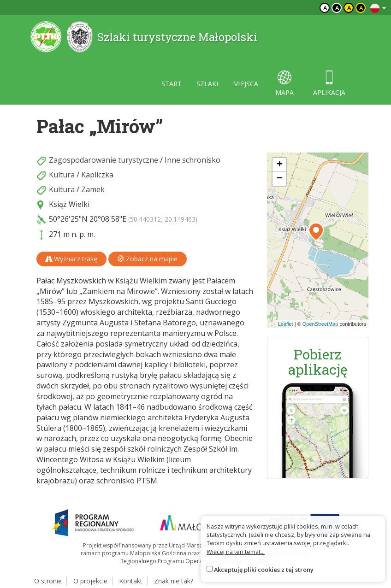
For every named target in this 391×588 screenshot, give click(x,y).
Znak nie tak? (174, 581)
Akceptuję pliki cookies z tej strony (264, 570)
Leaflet (286, 324)
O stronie (48, 581)
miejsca (246, 84)
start (172, 84)
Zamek (93, 189)
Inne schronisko (193, 160)
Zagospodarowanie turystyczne (104, 160)
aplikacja (329, 84)
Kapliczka (97, 175)
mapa (284, 84)
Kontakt (131, 581)
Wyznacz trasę (71, 259)
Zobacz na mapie (148, 259)
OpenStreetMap (320, 324)
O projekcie (90, 581)
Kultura (62, 175)
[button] (316, 232)
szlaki (207, 84)
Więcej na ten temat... (236, 552)
